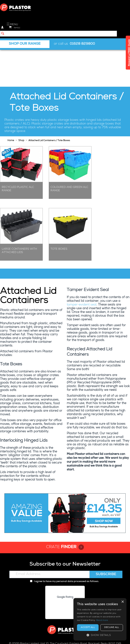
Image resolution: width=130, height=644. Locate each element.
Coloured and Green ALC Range (69, 152)
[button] (100, 635)
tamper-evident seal (82, 268)
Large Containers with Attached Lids (19, 213)
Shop (21, 103)
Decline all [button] (112, 628)
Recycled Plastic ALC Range (18, 152)
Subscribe (106, 537)
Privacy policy (40, 638)
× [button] (122, 602)
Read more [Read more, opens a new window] (102, 621)
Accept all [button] (88, 628)
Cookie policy (60, 638)
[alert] (100, 619)
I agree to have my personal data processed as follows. (64, 544)
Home (11, 103)
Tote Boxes (59, 212)
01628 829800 (82, 44)
